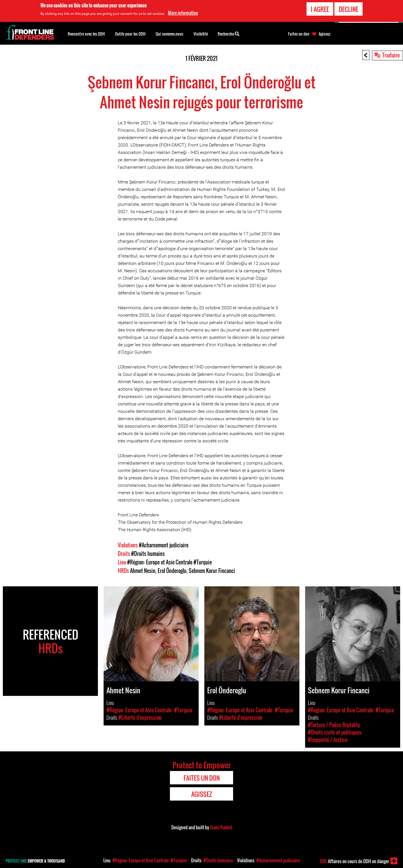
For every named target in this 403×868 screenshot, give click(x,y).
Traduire (391, 55)
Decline (348, 9)
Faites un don (299, 34)
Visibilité (201, 34)
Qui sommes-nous (169, 34)
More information (183, 13)
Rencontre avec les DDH (86, 34)
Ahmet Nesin (143, 571)
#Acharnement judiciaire (164, 545)
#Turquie (203, 562)
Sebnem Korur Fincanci (212, 571)
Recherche (229, 33)
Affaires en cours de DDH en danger (354, 861)
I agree (320, 9)
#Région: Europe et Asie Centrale (160, 562)
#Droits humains (148, 554)
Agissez (325, 34)
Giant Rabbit (221, 827)
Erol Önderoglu (172, 571)
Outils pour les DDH (130, 34)
